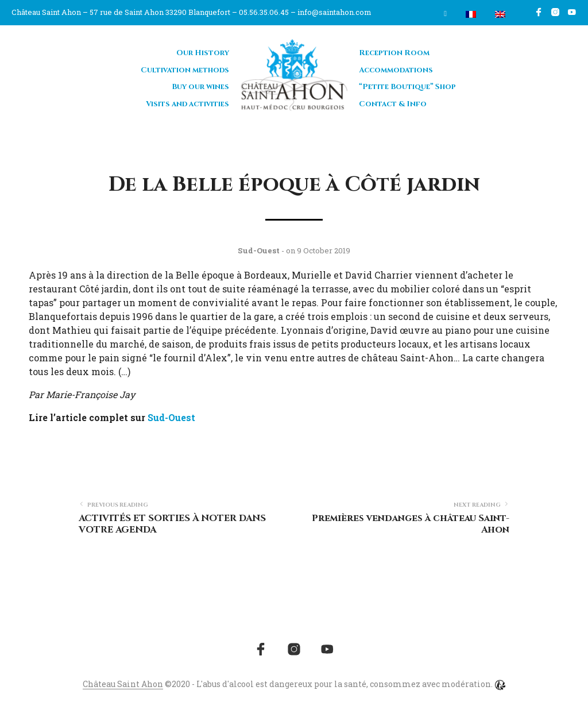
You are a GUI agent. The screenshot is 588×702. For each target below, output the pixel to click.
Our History (203, 53)
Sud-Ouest (171, 417)
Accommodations (396, 70)
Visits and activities (187, 104)
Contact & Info (393, 104)
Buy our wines (200, 87)
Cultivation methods (185, 70)
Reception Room (394, 53)
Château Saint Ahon (123, 684)
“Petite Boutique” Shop (407, 87)
